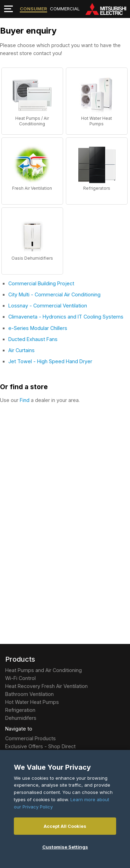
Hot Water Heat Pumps (97, 121)
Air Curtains (21, 350)
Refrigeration (20, 710)
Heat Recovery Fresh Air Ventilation (46, 686)
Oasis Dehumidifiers (32, 258)
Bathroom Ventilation (29, 694)
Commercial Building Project (41, 283)
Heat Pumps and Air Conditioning (44, 670)
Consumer (33, 9)
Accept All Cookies (65, 826)
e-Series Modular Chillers (38, 328)
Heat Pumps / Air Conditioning (32, 121)
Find (25, 400)
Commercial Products (31, 738)
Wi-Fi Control (20, 678)
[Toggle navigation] (8, 9)
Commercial (65, 9)
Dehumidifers (21, 718)
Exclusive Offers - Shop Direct (40, 746)
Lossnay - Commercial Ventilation (48, 306)
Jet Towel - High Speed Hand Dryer (50, 361)
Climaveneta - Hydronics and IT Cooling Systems (66, 317)
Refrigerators (97, 188)
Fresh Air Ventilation (32, 188)
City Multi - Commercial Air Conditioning (54, 294)
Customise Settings (65, 847)
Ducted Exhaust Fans (33, 339)
